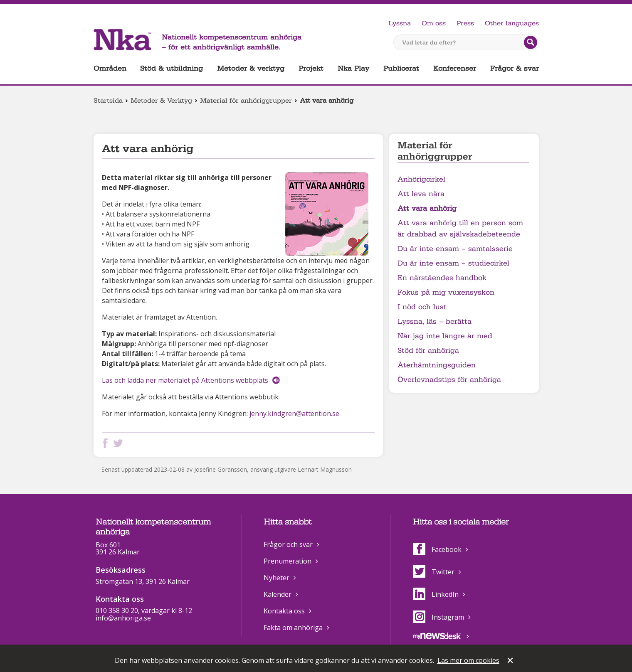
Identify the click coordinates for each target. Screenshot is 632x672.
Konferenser (455, 68)
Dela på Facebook (107, 443)
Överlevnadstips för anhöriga (449, 380)
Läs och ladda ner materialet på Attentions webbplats (185, 380)
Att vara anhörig (427, 208)
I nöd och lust (422, 307)
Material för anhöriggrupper (246, 101)
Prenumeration (288, 561)
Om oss (434, 23)
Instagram (438, 617)
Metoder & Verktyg (161, 101)
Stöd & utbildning (172, 68)
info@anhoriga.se (123, 618)
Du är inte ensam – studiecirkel (453, 263)
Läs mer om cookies (468, 660)
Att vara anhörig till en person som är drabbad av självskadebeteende (460, 229)
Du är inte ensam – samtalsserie (455, 249)
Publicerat (401, 68)
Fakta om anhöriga (293, 628)
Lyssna (400, 23)
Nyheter (276, 578)
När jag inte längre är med (445, 336)
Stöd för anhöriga (428, 351)
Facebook (437, 549)
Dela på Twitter (120, 443)
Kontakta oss (284, 611)
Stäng (511, 661)
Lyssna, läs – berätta (434, 321)
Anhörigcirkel (421, 179)
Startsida (108, 101)
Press (465, 23)
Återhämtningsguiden (437, 365)
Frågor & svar (515, 68)
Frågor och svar (288, 544)
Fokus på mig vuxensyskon (446, 292)
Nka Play (353, 68)
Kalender (278, 594)
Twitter (434, 572)
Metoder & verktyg (251, 68)
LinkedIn (436, 594)
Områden (110, 68)
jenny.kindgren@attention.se (294, 414)
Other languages (512, 23)
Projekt (311, 68)
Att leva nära (421, 194)
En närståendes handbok (442, 278)
